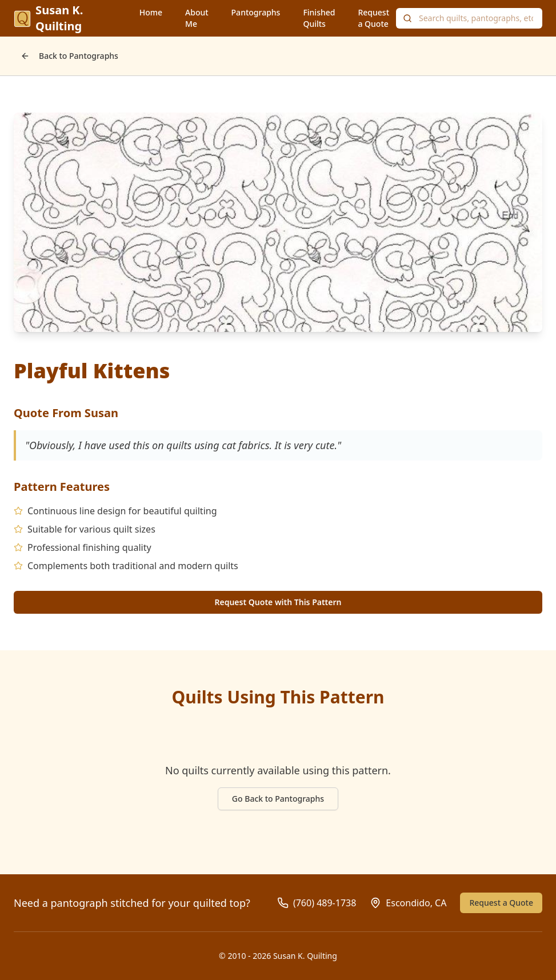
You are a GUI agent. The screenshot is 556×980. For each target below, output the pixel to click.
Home (151, 12)
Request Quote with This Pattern (278, 602)
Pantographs (256, 12)
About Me (197, 18)
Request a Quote (373, 18)
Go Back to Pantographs (278, 799)
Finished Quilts (319, 18)
